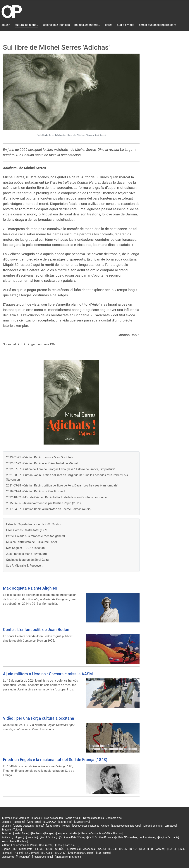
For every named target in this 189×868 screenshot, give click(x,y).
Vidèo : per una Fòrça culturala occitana (38, 718)
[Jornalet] (24, 818)
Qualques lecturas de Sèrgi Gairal (28, 560)
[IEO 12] (171, 849)
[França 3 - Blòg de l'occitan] (47, 818)
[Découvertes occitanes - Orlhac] (91, 826)
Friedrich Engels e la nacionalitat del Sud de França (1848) (55, 760)
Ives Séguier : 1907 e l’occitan (25, 548)
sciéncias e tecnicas (56, 25)
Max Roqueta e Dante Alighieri (30, 588)
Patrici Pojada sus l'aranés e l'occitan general (35, 536)
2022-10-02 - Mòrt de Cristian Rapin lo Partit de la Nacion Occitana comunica (56, 497)
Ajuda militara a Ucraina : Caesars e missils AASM (48, 674)
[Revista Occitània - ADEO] (96, 833)
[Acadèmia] (89, 849)
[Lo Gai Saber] (21, 833)
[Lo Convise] (32, 853)
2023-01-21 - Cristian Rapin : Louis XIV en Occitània (40, 457)
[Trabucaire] (18, 822)
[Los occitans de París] (24, 845)
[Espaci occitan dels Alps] (126, 826)
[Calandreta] (26, 849)
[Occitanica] (74, 849)
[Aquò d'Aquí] (73, 818)
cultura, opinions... (27, 25)
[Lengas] (49, 833)
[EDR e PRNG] (82, 822)
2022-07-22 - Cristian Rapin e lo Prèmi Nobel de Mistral (42, 463)
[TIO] (14, 849)
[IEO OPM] (60, 853)
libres (109, 25)
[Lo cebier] (32, 837)
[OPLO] (133, 849)
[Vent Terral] (34, 822)
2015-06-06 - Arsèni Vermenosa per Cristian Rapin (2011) (43, 503)
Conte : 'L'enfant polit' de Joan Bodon (36, 630)
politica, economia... (87, 25)
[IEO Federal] (103, 853)
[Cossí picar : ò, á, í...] (67, 845)
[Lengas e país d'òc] (67, 833)
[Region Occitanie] (42, 857)
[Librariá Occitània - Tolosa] (29, 826)
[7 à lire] (18, 853)
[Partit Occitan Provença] (101, 837)
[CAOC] (102, 849)
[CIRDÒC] (60, 849)
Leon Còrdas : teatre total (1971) (27, 530)
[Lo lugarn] (18, 837)
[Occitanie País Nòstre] (72, 837)
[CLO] (142, 849)
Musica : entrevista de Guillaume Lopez (32, 542)
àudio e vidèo (126, 25)
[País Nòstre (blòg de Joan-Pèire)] (137, 837)
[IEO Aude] (47, 853)
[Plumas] (118, 833)
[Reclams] (37, 833)
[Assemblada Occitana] (15, 841)
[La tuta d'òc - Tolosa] (58, 826)
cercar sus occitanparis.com (158, 25)
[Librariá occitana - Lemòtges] (160, 826)
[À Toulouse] (23, 857)
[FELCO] (40, 849)
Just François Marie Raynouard (26, 554)
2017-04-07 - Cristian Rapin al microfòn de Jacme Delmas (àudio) (49, 509)
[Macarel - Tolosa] (12, 830)
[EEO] (151, 849)
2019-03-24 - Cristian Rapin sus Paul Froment (36, 491)
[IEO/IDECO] (49, 822)
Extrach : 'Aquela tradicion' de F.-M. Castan (34, 524)
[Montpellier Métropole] (68, 857)
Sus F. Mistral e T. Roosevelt (24, 566)
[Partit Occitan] (49, 837)
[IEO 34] (112, 849)
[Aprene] (160, 849)
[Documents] (46, 845)
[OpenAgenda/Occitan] (81, 853)
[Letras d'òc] (65, 822)
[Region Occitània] (169, 837)
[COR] (49, 849)
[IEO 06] (123, 849)
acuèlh (6, 25)
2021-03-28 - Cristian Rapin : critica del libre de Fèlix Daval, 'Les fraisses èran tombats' (62, 485)
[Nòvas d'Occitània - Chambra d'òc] (102, 818)
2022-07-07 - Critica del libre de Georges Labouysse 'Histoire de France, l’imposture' (60, 469)
